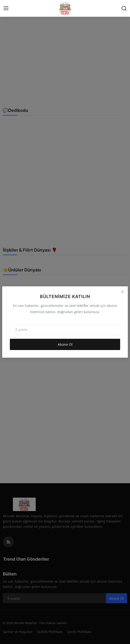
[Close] (122, 292)
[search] (124, 8)
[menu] (6, 8)
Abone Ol (65, 344)
